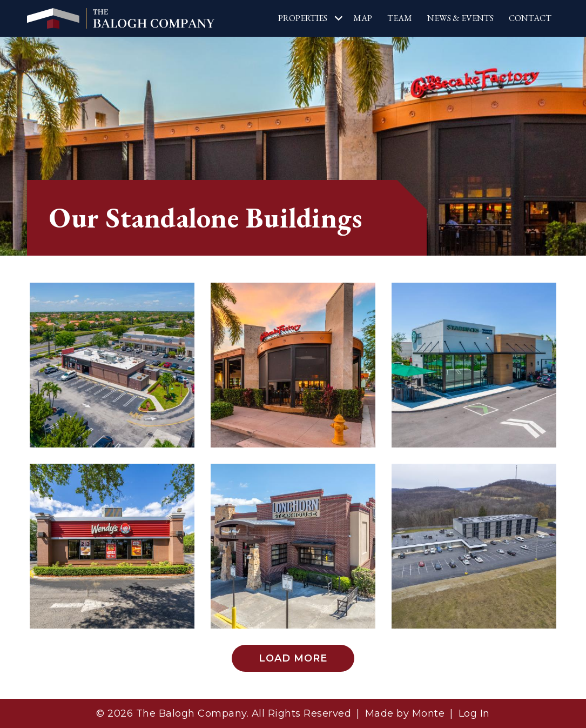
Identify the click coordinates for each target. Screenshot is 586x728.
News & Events (460, 18)
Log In (474, 713)
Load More (293, 658)
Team (400, 18)
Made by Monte (405, 713)
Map (363, 18)
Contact (530, 18)
